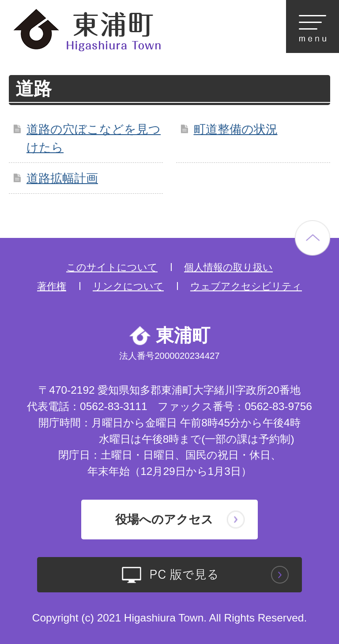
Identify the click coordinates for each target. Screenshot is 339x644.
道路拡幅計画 (62, 178)
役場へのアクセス (164, 519)
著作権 (52, 286)
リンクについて (128, 286)
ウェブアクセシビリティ (246, 286)
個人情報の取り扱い (228, 267)
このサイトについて (112, 267)
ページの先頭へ (313, 238)
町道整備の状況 (236, 129)
